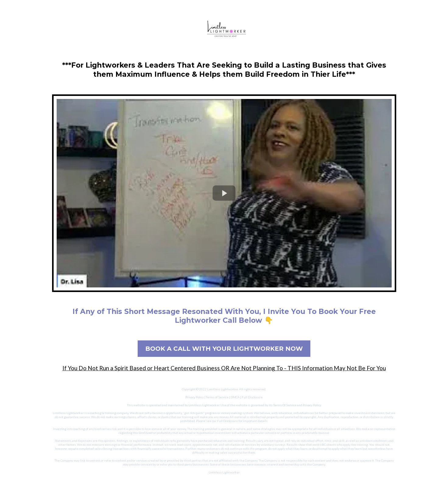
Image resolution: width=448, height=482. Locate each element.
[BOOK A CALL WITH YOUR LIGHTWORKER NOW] (224, 349)
